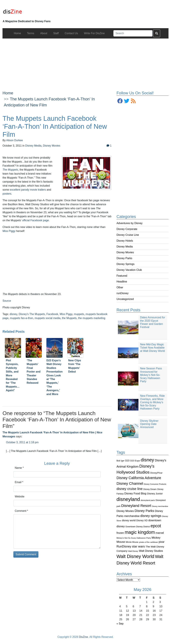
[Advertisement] (85, 62)
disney (13, 314)
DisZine (83, 637)
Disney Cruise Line (128, 235)
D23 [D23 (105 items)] (127, 461)
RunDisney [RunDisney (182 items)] (124, 546)
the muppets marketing (92, 318)
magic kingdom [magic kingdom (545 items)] (140, 532)
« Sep (120, 624)
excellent (15, 190)
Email (19, 482)
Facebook (52, 314)
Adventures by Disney (130, 223)
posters (7, 194)
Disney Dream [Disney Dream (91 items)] (150, 489)
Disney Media (125, 247)
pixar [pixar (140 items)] (162, 542)
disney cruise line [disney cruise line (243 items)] (130, 489)
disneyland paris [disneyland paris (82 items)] (148, 500)
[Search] (133, 33)
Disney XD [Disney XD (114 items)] (142, 520)
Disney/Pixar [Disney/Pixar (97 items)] (156, 473)
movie (34, 190)
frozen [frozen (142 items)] (120, 533)
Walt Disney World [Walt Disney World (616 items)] (135, 556)
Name (19, 468)
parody (25, 190)
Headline (122, 282)
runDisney (123, 293)
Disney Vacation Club (129, 270)
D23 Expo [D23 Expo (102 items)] (135, 461)
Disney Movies (125, 252)
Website (20, 497)
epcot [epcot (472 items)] (156, 526)
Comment (21, 511)
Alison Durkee (15, 140)
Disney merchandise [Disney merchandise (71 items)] (160, 506)
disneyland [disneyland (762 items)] (128, 499)
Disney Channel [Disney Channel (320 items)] (130, 484)
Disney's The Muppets (32, 314)
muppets (79, 314)
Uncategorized (125, 299)
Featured (122, 276)
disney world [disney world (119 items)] (129, 520)
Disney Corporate (127, 229)
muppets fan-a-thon (21, 318)
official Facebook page (36, 220)
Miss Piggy (9, 231)
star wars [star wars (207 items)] (138, 546)
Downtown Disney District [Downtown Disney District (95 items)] (138, 527)
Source (7, 301)
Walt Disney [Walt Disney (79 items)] (133, 551)
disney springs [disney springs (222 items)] (151, 516)
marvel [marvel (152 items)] (160, 533)
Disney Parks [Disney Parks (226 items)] (144, 511)
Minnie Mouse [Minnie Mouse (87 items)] (132, 542)
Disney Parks (124, 258)
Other (120, 287)
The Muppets (10, 170)
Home (8, 93)
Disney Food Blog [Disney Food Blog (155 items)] (135, 494)
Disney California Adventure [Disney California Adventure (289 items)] (139, 478)
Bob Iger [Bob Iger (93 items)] (121, 461)
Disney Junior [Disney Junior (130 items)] (155, 494)
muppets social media (48, 318)
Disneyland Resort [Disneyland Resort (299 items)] (136, 506)
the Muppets (69, 318)
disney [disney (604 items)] (147, 460)
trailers (42, 190)
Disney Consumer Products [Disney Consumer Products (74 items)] (155, 484)
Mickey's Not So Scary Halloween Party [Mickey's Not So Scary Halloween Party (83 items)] (134, 538)
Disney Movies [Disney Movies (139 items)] (125, 511)
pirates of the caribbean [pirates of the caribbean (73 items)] (149, 542)
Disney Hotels (125, 241)
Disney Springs (126, 264)
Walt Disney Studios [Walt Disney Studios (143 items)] (151, 551)
